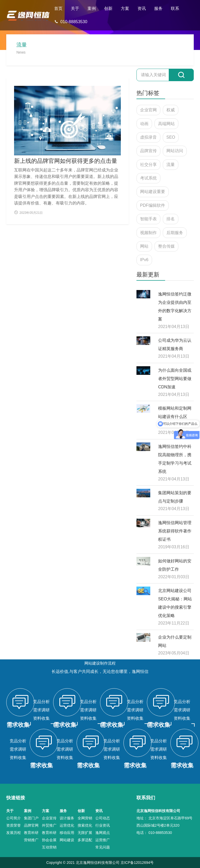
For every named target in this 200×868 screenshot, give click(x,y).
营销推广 (31, 840)
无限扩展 (85, 833)
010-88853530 (71, 22)
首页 (58, 8)
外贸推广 (49, 825)
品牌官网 (31, 825)
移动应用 (67, 833)
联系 (175, 8)
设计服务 (67, 818)
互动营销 (49, 847)
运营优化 (67, 825)
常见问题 (103, 847)
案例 (92, 8)
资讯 (142, 8)
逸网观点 (103, 833)
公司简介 (14, 818)
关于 (75, 8)
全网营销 (85, 818)
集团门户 (31, 818)
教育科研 (31, 833)
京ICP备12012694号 (137, 863)
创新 (108, 8)
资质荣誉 (14, 825)
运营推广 (103, 840)
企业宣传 (49, 818)
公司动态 (103, 818)
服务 (158, 8)
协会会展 (49, 840)
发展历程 (14, 833)
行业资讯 (103, 825)
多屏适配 (85, 840)
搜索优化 (85, 825)
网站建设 (67, 840)
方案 (125, 8)
